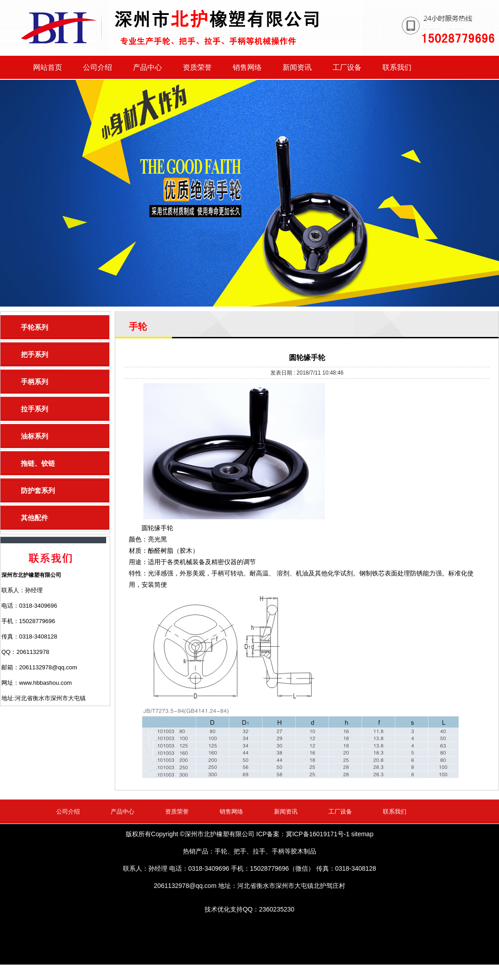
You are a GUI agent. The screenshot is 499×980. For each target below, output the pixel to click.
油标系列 (34, 436)
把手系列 (34, 354)
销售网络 (247, 67)
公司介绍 (98, 67)
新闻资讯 (297, 67)
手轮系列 (34, 327)
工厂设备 (347, 67)
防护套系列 (38, 490)
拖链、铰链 (38, 463)
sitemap (362, 834)
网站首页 (48, 67)
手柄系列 (34, 382)
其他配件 (34, 518)
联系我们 (397, 67)
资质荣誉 (197, 67)
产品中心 (147, 67)
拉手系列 (34, 409)
